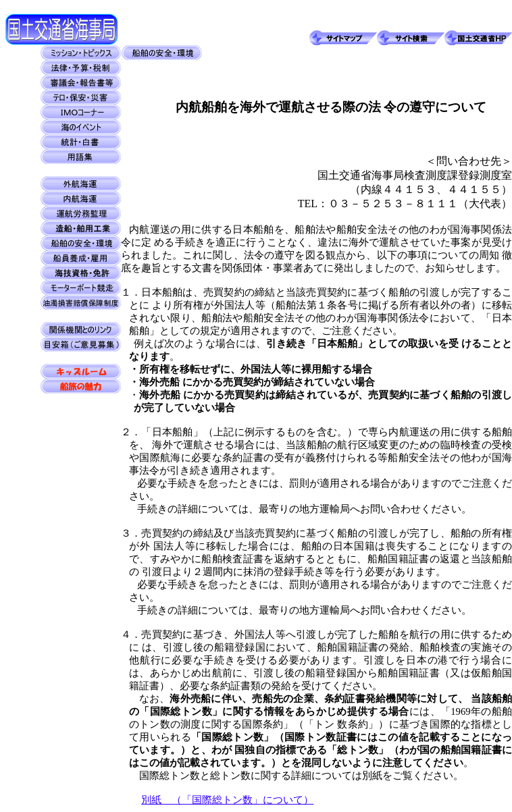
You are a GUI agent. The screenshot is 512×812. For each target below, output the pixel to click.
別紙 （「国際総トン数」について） (227, 800)
